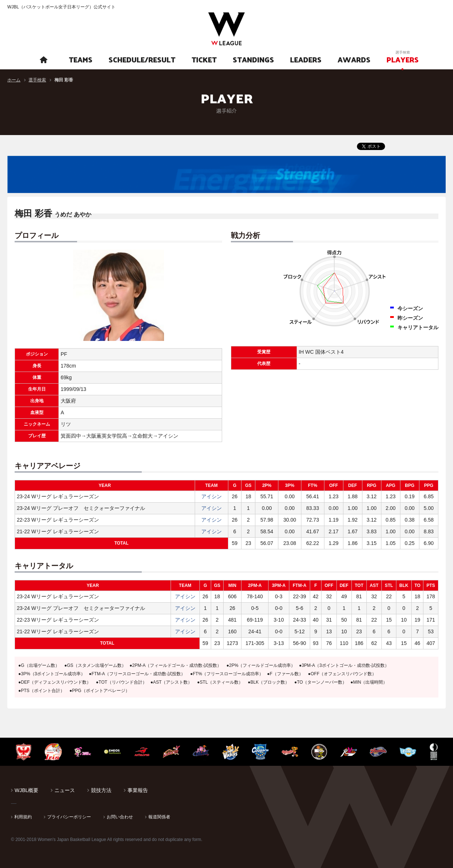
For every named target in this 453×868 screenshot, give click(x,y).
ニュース (65, 790)
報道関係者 (159, 817)
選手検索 (37, 80)
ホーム (14, 80)
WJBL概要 (26, 790)
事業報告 (138, 790)
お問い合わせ (120, 817)
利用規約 (23, 817)
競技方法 (101, 790)
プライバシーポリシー (69, 817)
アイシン (212, 496)
